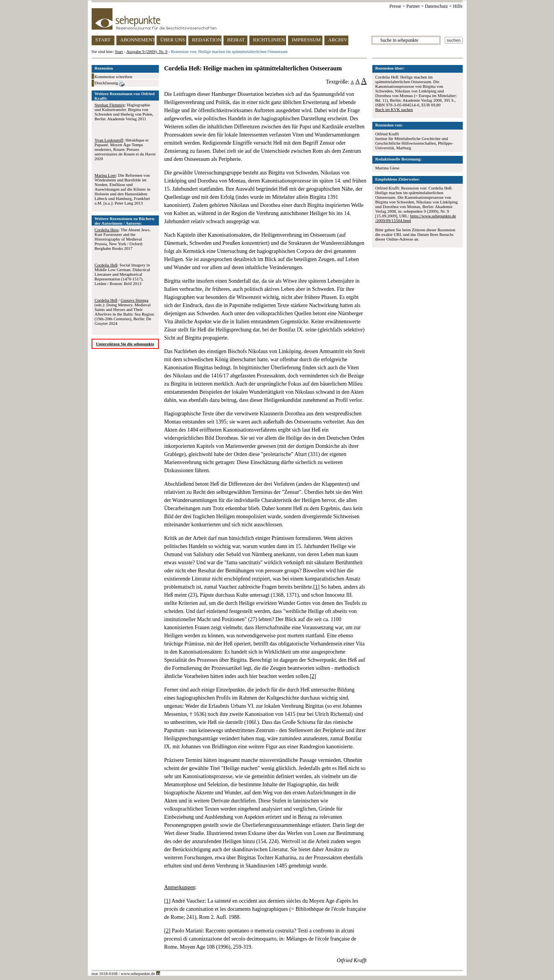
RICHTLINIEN (269, 40)
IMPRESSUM (306, 40)
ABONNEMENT (137, 40)
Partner (413, 6)
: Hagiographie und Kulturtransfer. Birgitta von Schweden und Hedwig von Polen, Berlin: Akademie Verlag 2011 (124, 112)
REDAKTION (207, 40)
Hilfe (458, 6)
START (103, 40)
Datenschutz (436, 6)
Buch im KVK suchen (394, 109)
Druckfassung (110, 84)
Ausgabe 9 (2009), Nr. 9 (147, 51)
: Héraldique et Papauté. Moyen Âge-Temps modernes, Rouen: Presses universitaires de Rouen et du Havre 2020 (125, 149)
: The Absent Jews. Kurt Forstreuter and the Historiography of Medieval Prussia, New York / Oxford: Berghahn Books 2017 (123, 239)
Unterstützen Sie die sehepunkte (125, 344)
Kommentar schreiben (113, 77)
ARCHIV (338, 40)
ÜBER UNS (173, 40)
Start (119, 51)
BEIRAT (236, 40)
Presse (395, 6)
